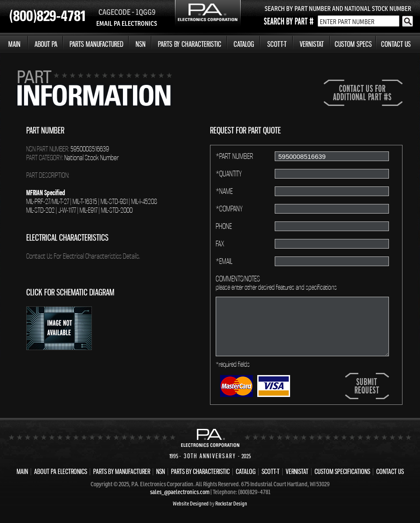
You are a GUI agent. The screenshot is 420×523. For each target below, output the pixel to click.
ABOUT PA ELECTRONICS (61, 471)
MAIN (14, 44)
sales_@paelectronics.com (180, 492)
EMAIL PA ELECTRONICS (127, 23)
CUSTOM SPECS (353, 44)
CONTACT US (396, 44)
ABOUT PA (46, 44)
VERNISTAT (312, 44)
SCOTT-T (277, 44)
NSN (141, 44)
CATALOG (244, 44)
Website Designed (191, 504)
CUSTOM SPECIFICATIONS (342, 471)
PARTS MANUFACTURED (96, 44)
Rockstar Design (231, 504)
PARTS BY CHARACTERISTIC (190, 44)
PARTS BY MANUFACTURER (122, 471)
